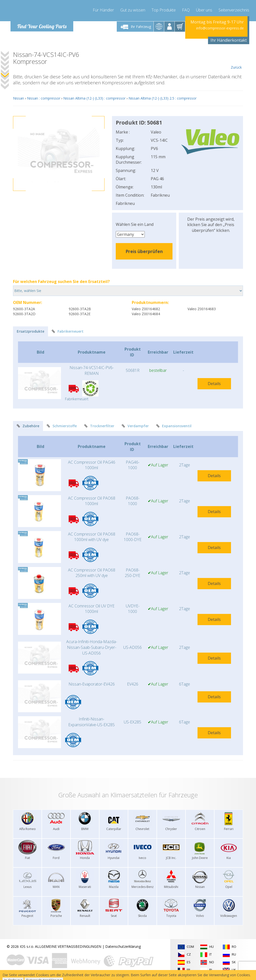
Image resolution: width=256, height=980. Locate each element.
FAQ (186, 10)
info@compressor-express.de (220, 28)
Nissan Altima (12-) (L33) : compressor (94, 98)
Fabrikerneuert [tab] (68, 331)
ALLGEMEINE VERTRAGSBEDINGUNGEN (68, 946)
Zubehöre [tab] (28, 426)
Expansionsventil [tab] (174, 426)
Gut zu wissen (133, 10)
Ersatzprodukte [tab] (30, 331)
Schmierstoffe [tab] (62, 426)
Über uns (204, 10)
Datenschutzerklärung (123, 946)
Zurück (236, 60)
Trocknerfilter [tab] (99, 426)
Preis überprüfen (144, 251)
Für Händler (103, 10)
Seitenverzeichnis (234, 10)
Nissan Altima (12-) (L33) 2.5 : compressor (162, 98)
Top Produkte (164, 10)
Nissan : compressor (44, 98)
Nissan (18, 98)
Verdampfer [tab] (135, 426)
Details (214, 384)
